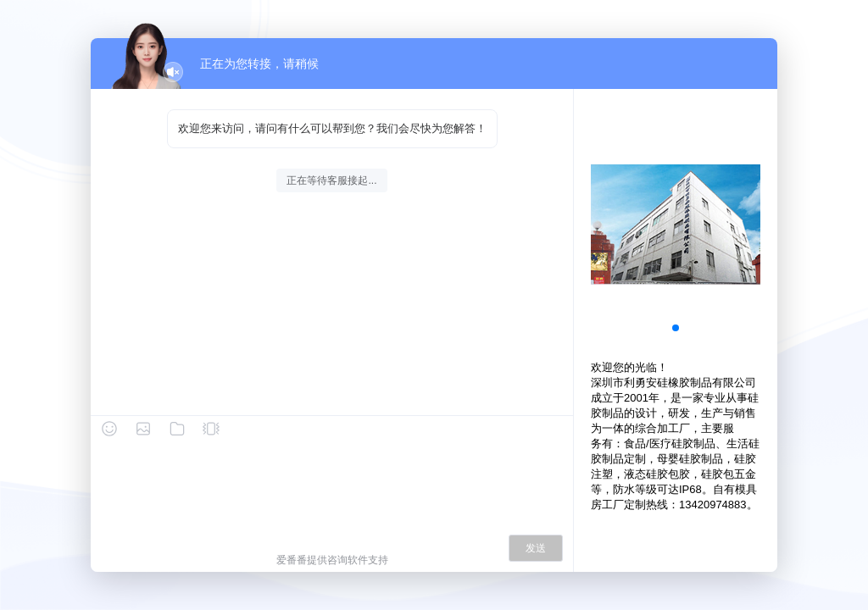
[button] (676, 328)
